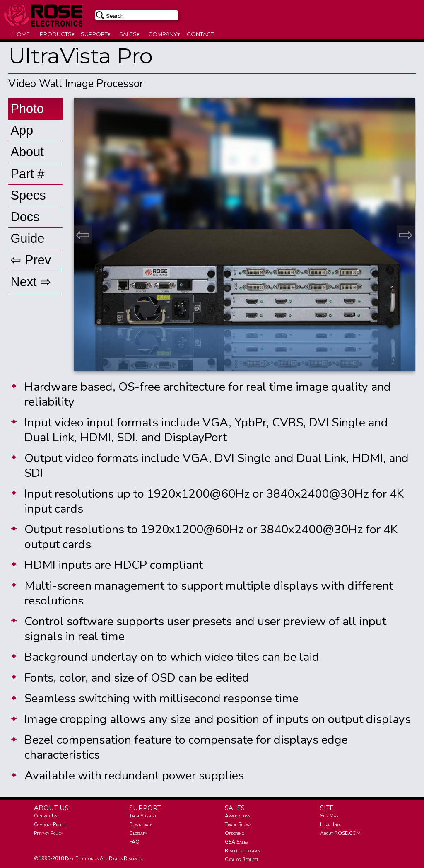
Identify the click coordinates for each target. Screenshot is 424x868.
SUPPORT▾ (96, 34)
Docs (25, 217)
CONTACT (200, 34)
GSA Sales (236, 842)
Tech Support (143, 816)
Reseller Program (243, 851)
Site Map (329, 816)
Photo (27, 109)
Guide (27, 238)
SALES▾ (129, 34)
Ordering (235, 833)
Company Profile (51, 824)
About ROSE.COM (340, 833)
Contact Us (46, 816)
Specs (28, 195)
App (22, 130)
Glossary (138, 833)
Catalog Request (242, 859)
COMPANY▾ (164, 34)
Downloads (141, 824)
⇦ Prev (31, 260)
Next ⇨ (31, 282)
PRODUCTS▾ (57, 34)
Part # (27, 174)
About (27, 152)
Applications (237, 816)
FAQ (134, 842)
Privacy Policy (48, 833)
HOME (21, 34)
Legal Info (331, 824)
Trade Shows (238, 824)
